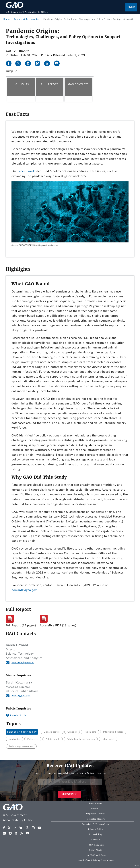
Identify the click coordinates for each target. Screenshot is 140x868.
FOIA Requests (96, 845)
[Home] (66, 12)
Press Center (96, 803)
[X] (20, 63)
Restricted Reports (96, 819)
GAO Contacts (78, 84)
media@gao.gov (21, 696)
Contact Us (16, 715)
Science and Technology (22, 732)
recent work (26, 171)
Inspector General (96, 814)
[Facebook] (10, 63)
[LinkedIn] (29, 63)
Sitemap (96, 840)
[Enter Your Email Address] (70, 782)
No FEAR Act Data (96, 855)
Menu (131, 7)
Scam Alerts (96, 850)
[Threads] (48, 63)
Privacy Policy (96, 829)
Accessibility (96, 834)
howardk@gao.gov (24, 590)
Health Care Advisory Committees (96, 860)
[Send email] (58, 63)
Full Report (49, 84)
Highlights (21, 84)
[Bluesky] (39, 63)
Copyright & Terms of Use (96, 824)
